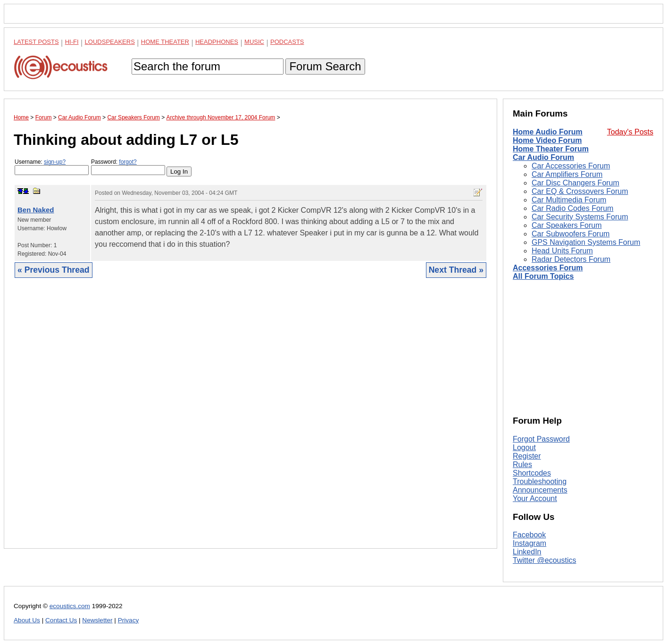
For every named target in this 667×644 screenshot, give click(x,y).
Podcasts (287, 42)
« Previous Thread (54, 270)
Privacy (129, 620)
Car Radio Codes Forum (572, 208)
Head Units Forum (562, 251)
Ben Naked (36, 210)
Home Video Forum (547, 140)
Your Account (535, 498)
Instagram (529, 543)
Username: (52, 167)
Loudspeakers (110, 42)
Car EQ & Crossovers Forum (580, 191)
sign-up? (55, 162)
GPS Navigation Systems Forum (586, 242)
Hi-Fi (72, 42)
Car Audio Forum (543, 157)
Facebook (529, 535)
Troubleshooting (540, 481)
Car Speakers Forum (567, 225)
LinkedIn (527, 552)
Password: (128, 167)
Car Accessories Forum (571, 166)
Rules (522, 464)
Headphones (217, 42)
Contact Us (61, 620)
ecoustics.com (70, 606)
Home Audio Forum (548, 132)
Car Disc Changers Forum (575, 183)
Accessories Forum (548, 268)
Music (254, 42)
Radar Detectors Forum (571, 259)
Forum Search (325, 66)
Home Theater (165, 42)
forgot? (128, 162)
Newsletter (97, 620)
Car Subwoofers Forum (571, 234)
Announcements (540, 490)
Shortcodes (532, 473)
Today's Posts (630, 132)
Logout (524, 447)
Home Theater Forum (551, 149)
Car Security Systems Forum (580, 217)
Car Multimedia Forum (569, 200)
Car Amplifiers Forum (567, 174)
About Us (27, 620)
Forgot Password (541, 439)
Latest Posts (36, 42)
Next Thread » (456, 270)
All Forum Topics (543, 276)
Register (527, 456)
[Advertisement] (250, 420)
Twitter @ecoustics (545, 560)
